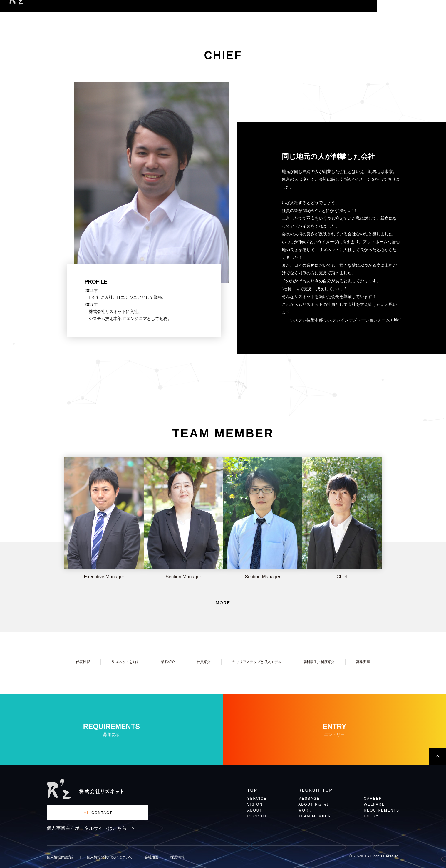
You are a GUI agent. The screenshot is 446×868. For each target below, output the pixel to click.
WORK (305, 810)
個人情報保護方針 (61, 857)
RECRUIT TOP (315, 790)
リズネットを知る (125, 662)
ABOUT (255, 810)
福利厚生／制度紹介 (319, 662)
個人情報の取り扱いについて (110, 857)
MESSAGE (309, 799)
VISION (255, 805)
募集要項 (363, 662)
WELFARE (374, 805)
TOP (252, 790)
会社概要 (152, 857)
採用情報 (177, 857)
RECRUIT (257, 816)
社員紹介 (204, 662)
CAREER (373, 799)
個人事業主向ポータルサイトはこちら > (90, 828)
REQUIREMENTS (382, 810)
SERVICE (257, 799)
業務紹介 (168, 662)
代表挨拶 (83, 662)
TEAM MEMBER (315, 816)
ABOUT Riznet (313, 805)
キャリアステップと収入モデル (257, 662)
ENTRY (371, 816)
